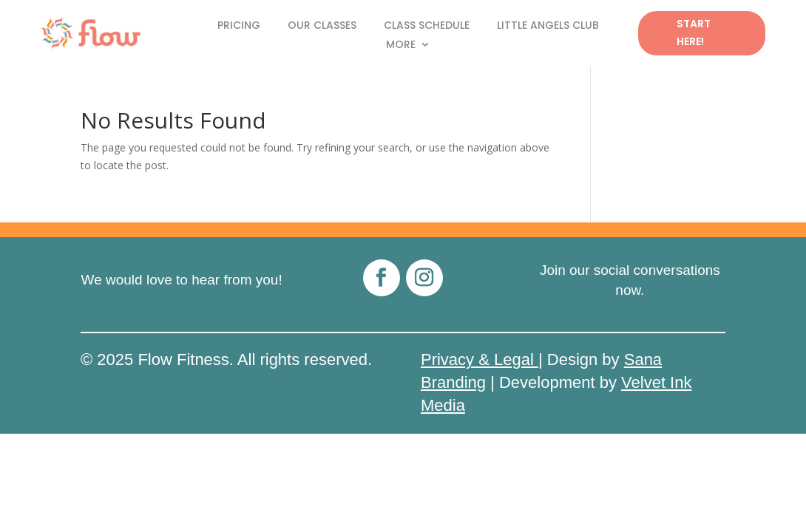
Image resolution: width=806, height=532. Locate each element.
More (401, 45)
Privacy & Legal (480, 359)
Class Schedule (427, 26)
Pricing (239, 26)
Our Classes (322, 26)
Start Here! (694, 33)
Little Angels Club (548, 26)
